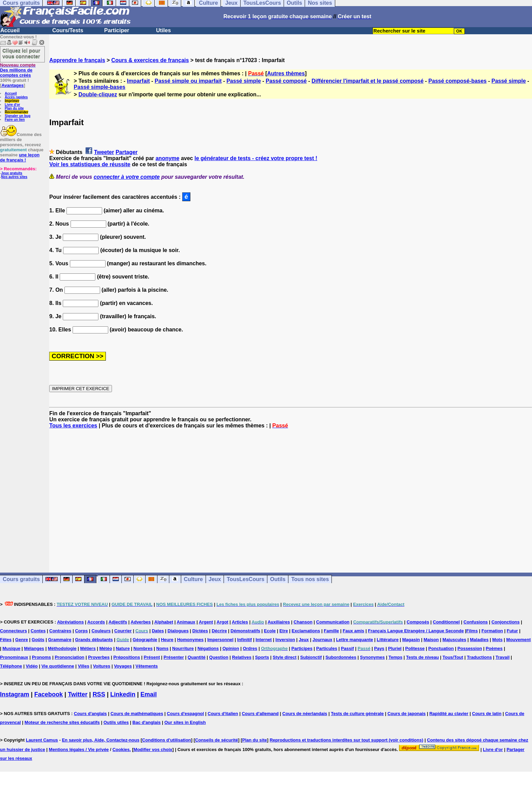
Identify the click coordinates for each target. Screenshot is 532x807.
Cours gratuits (21, 579)
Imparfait (138, 81)
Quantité (197, 657)
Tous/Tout (453, 657)
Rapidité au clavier (449, 714)
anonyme (167, 158)
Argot (222, 622)
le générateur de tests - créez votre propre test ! (256, 158)
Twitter (78, 694)
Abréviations (70, 622)
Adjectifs (118, 622)
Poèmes (494, 648)
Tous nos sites (310, 579)
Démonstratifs (245, 631)
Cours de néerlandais (305, 714)
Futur (512, 631)
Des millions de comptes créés (18, 70)
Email (149, 694)
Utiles (164, 30)
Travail (503, 657)
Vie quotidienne (58, 666)
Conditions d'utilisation (167, 740)
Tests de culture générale (357, 714)
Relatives (242, 657)
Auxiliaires (279, 622)
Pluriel (395, 648)
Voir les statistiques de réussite (90, 164)
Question (219, 657)
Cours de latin (487, 714)
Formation (492, 631)
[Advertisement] (291, 495)
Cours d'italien (223, 714)
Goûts (38, 640)
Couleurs (101, 631)
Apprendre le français (77, 60)
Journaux (322, 640)
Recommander (16, 112)
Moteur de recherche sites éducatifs (62, 722)
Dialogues (178, 631)
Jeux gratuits (12, 173)
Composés (418, 622)
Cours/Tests (68, 30)
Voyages (123, 666)
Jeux (215, 579)
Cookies (121, 750)
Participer (117, 30)
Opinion (231, 648)
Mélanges (34, 648)
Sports (262, 657)
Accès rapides (16, 97)
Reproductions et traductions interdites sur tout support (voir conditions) (347, 740)
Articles (240, 622)
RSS (99, 694)
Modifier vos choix (153, 750)
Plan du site (14, 108)
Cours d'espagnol (185, 714)
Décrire (219, 631)
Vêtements (147, 666)
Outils (278, 579)
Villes (83, 666)
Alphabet (164, 622)
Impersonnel (220, 640)
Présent (152, 657)
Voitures (102, 666)
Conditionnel (446, 622)
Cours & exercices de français (150, 60)
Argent (206, 622)
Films (472, 631)
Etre (283, 631)
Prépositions (127, 657)
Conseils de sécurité (216, 740)
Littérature (387, 640)
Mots (497, 640)
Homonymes (190, 640)
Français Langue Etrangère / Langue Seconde (416, 631)
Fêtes (6, 640)
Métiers (88, 648)
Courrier (123, 631)
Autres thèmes (286, 73)
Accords (96, 622)
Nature (123, 648)
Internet (264, 640)
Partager (127, 152)
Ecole (270, 631)
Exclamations (306, 631)
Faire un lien (15, 120)
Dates (158, 631)
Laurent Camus (42, 740)
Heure (167, 640)
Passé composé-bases (458, 81)
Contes (38, 631)
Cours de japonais (407, 714)
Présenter (174, 657)
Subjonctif (311, 657)
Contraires (60, 631)
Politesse (415, 648)
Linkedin (123, 694)
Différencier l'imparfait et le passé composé (367, 81)
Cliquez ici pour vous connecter (21, 53)
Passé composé (286, 81)
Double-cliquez (98, 94)
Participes (302, 648)
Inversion (285, 640)
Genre (22, 640)
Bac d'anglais (146, 722)
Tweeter (104, 152)
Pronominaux (14, 657)
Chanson (303, 622)
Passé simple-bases (99, 87)
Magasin (411, 640)
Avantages (12, 85)
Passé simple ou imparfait (188, 81)
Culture (193, 579)
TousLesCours (245, 579)
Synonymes (372, 657)
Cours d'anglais (90, 714)
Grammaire (60, 640)
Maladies (479, 640)
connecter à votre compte (127, 177)
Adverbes (141, 622)
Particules (327, 648)
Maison (431, 640)
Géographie (145, 640)
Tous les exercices (73, 426)
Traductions (479, 657)
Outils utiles (116, 722)
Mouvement (518, 640)
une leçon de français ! (20, 157)
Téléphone (11, 666)
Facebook (49, 694)
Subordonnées (341, 657)
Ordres (250, 648)
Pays (379, 648)
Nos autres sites (14, 177)
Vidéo (32, 666)
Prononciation (69, 657)
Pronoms (41, 657)
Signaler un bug (18, 116)
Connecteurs (13, 631)
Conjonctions (505, 622)
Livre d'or (12, 105)
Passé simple (243, 81)
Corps (81, 631)
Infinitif (244, 640)
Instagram (15, 694)
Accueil (10, 30)
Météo (106, 648)
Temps (395, 657)
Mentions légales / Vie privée (79, 750)
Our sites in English (185, 722)
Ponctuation (441, 648)
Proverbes (99, 657)
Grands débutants (94, 640)
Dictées (200, 631)
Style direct (285, 657)
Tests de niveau (423, 657)
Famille (331, 631)
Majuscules (454, 640)
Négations (208, 648)
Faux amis (354, 631)
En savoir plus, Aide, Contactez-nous (101, 740)
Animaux (186, 622)
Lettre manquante (354, 640)
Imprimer (12, 101)
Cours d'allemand (260, 714)
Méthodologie (62, 648)
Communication (333, 622)
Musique (11, 648)
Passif (347, 648)
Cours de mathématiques (137, 714)
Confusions (476, 622)
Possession (470, 648)
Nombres (143, 648)
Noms (163, 648)
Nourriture (183, 648)
